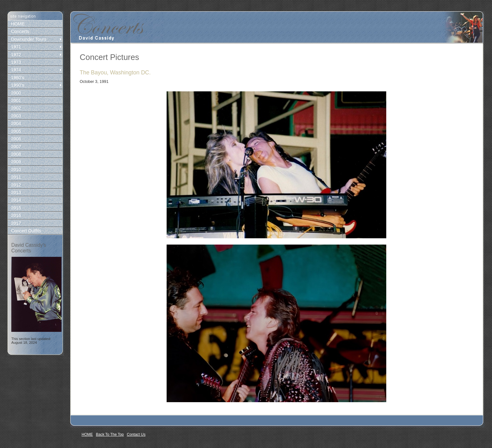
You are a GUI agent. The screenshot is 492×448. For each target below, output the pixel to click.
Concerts (20, 31)
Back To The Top (110, 435)
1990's (18, 85)
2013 (16, 192)
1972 (16, 55)
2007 (16, 147)
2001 (16, 100)
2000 (16, 93)
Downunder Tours (29, 39)
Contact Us (136, 435)
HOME (18, 24)
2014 (16, 200)
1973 (16, 62)
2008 (16, 154)
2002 (16, 108)
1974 (16, 70)
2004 (16, 123)
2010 (16, 170)
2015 (16, 208)
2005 (16, 131)
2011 (16, 177)
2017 (16, 223)
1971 (16, 47)
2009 (16, 162)
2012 (16, 185)
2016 (16, 215)
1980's (18, 78)
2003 (16, 116)
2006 (16, 139)
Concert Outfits (26, 231)
